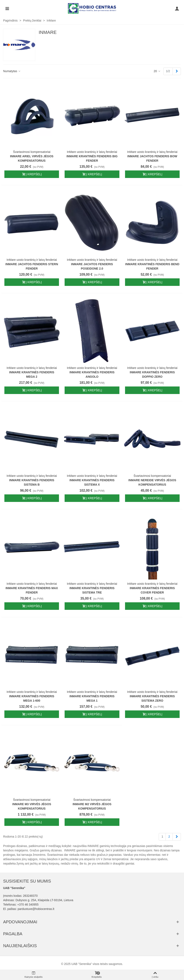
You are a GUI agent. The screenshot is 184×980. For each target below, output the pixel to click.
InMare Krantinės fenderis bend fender (152, 266)
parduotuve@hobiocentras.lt (36, 909)
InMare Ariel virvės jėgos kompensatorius (32, 158)
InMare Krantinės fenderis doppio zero (152, 374)
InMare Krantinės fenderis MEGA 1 (92, 698)
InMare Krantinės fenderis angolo (92, 374)
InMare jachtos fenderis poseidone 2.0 (92, 266)
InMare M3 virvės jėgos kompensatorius (32, 806)
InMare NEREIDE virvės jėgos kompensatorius (152, 482)
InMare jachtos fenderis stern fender (32, 266)
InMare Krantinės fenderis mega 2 (32, 374)
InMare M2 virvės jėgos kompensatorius (92, 806)
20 (157, 71)
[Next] (177, 71)
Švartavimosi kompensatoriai (32, 152)
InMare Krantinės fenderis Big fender (92, 158)
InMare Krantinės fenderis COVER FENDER (152, 590)
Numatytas (12, 71)
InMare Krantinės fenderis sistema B (32, 482)
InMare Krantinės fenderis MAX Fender (32, 590)
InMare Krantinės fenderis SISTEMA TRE (92, 590)
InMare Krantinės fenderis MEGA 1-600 (32, 698)
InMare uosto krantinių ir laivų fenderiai (92, 152)
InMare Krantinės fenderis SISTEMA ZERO (152, 698)
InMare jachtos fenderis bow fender (152, 158)
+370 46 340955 (28, 905)
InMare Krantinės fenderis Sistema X (92, 482)
